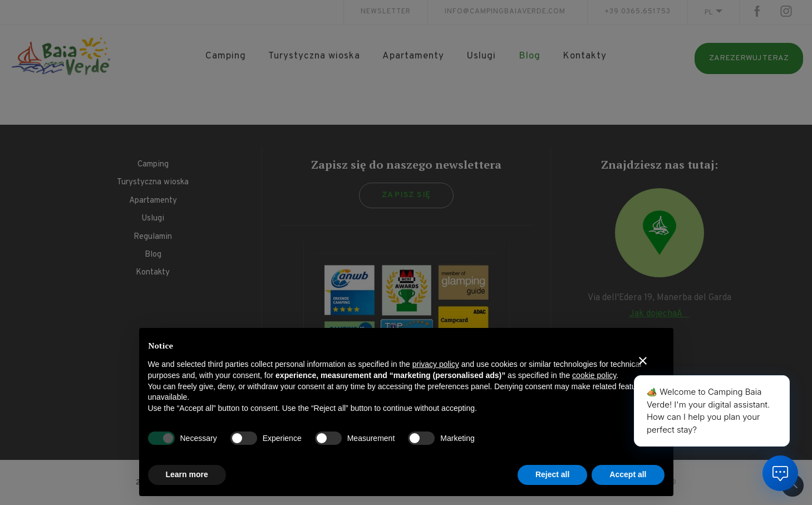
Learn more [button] (187, 474)
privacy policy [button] (436, 364)
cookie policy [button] (594, 375)
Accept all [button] (628, 474)
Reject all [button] (552, 474)
